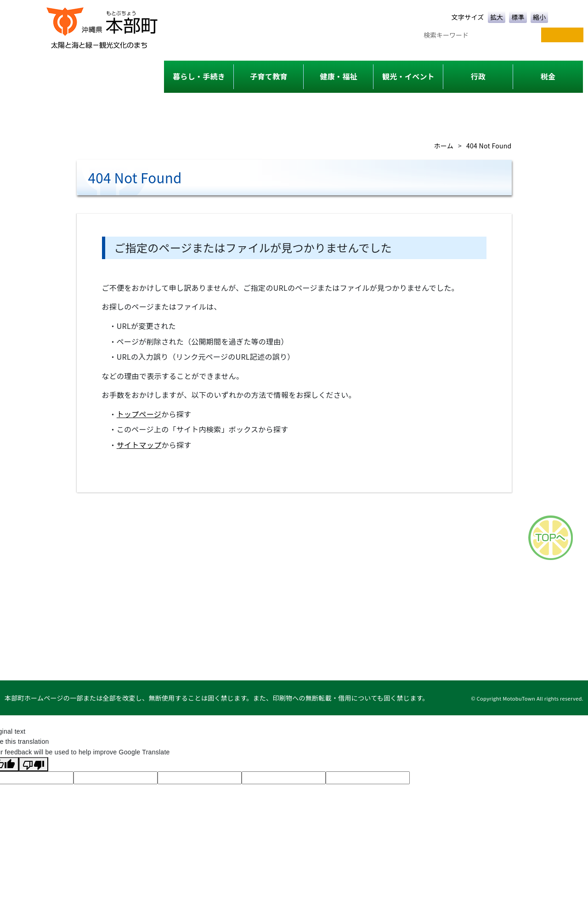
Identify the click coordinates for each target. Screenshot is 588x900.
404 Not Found (489, 146)
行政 (478, 76)
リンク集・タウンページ (542, 623)
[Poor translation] (34, 764)
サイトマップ (139, 445)
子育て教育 (269, 76)
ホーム (444, 146)
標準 (518, 17)
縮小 (540, 17)
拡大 (497, 17)
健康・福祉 (338, 76)
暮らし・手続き (199, 76)
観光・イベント (408, 76)
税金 (548, 76)
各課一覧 (344, 623)
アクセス (389, 623)
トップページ (139, 414)
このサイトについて (452, 623)
